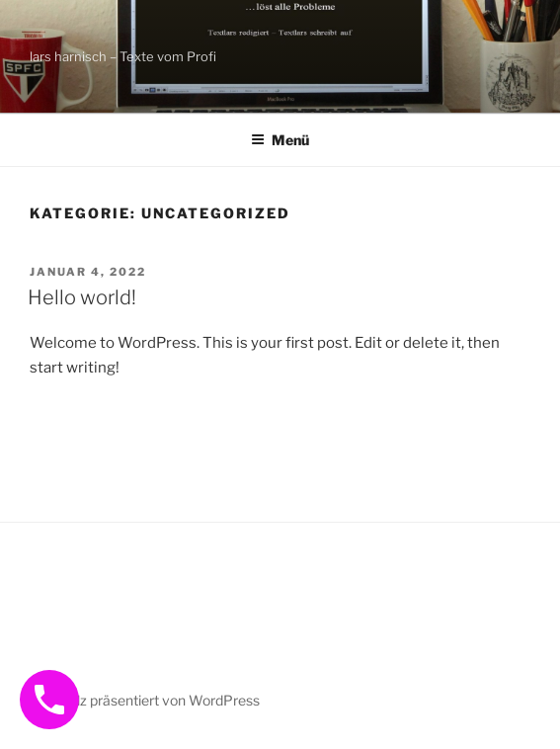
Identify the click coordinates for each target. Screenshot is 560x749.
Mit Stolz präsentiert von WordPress (146, 700)
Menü (280, 140)
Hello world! (82, 297)
